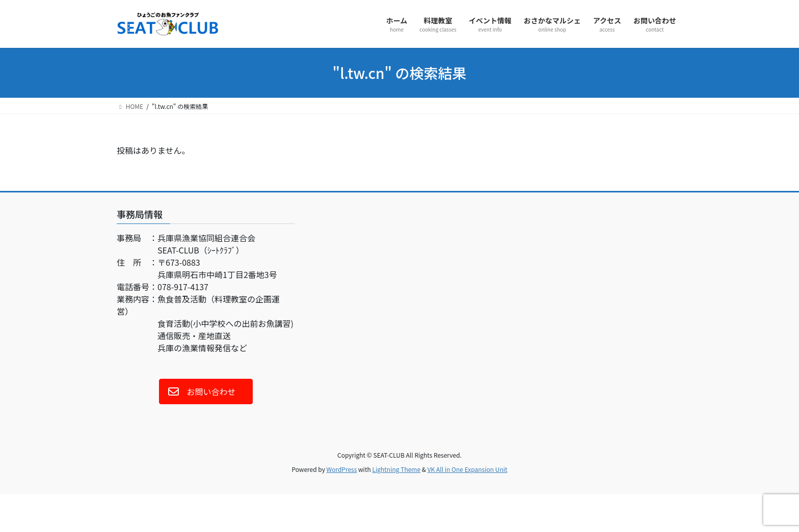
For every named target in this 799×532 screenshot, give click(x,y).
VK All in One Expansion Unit (468, 469)
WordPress (342, 469)
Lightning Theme (396, 469)
